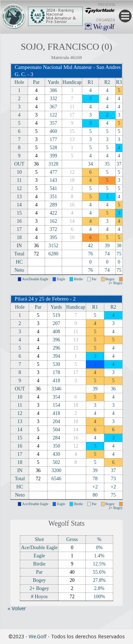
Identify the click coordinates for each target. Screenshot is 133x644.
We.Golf (38, 636)
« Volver (17, 608)
